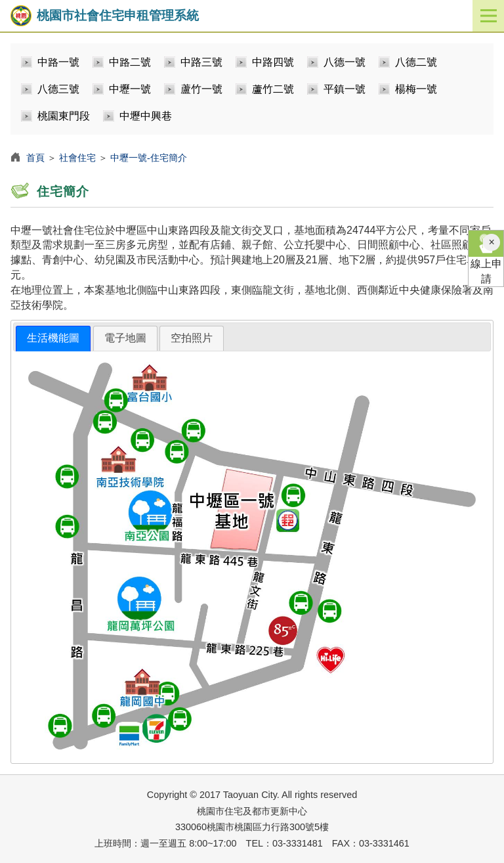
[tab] (53, 339)
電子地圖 (125, 338)
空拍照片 (192, 338)
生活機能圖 (53, 338)
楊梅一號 (416, 89)
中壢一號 (130, 89)
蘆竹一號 (201, 89)
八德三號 (58, 89)
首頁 (35, 158)
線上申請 (486, 257)
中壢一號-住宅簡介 (149, 158)
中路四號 (273, 62)
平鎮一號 (345, 89)
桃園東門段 (64, 116)
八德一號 (345, 62)
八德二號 (416, 62)
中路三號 (201, 62)
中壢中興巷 (146, 116)
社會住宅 (77, 158)
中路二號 (130, 62)
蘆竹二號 (273, 89)
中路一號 (58, 62)
